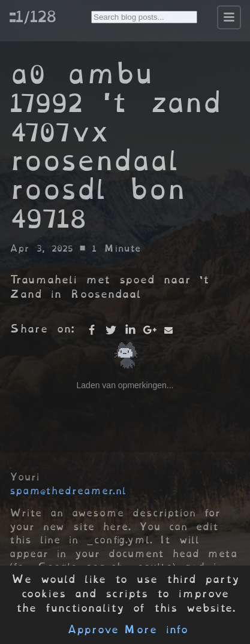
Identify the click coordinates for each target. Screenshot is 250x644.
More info (156, 630)
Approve (93, 630)
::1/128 (32, 16)
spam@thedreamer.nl (68, 491)
